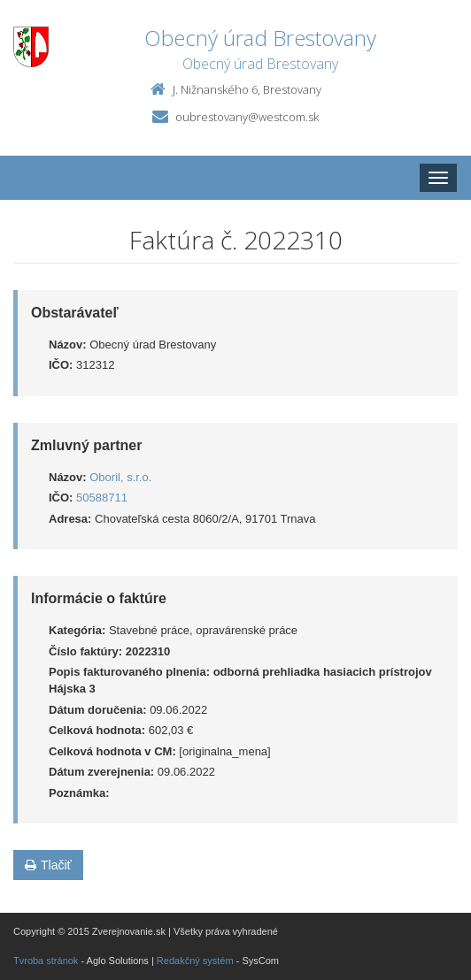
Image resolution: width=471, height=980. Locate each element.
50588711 (102, 498)
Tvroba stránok (46, 961)
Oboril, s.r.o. (120, 477)
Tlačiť (48, 865)
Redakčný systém (195, 961)
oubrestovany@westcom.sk (247, 117)
